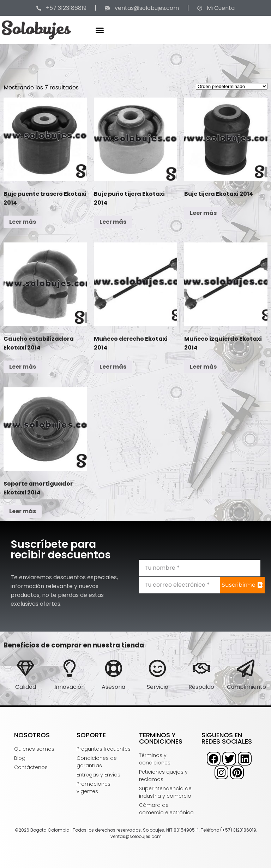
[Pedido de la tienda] (232, 86)
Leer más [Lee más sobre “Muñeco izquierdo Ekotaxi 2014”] (203, 367)
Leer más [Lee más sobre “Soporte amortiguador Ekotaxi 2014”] (23, 511)
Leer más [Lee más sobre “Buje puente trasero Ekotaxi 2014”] (23, 222)
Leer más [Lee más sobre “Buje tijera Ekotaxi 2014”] (203, 213)
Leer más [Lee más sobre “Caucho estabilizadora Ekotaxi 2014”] (23, 367)
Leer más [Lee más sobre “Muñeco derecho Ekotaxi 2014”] (113, 367)
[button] (100, 30)
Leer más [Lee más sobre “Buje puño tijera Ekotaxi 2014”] (113, 222)
